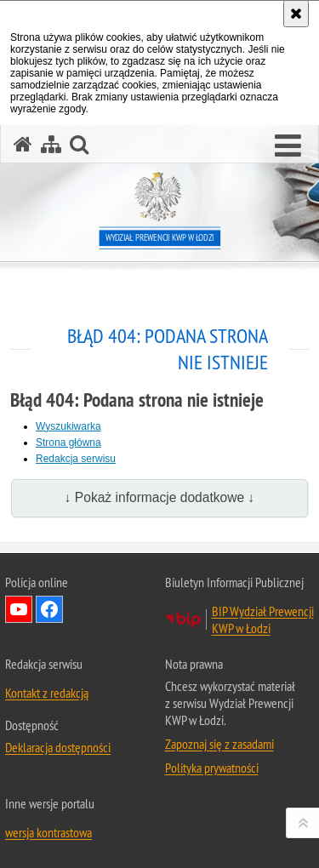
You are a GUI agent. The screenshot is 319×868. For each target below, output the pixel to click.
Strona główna (68, 443)
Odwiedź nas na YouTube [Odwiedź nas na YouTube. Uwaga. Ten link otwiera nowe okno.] (19, 609)
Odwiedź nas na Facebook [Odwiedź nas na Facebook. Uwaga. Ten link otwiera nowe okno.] (49, 609)
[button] (288, 146)
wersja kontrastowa (48, 832)
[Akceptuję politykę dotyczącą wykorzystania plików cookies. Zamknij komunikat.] (296, 14)
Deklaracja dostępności (58, 747)
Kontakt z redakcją (47, 693)
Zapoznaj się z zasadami (219, 744)
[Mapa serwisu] (51, 144)
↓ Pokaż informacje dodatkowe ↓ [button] (160, 497)
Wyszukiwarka (68, 426)
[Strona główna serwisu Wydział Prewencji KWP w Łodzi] (23, 144)
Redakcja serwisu (76, 459)
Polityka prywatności (212, 768)
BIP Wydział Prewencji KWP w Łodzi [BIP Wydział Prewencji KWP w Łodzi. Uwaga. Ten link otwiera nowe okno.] (263, 620)
